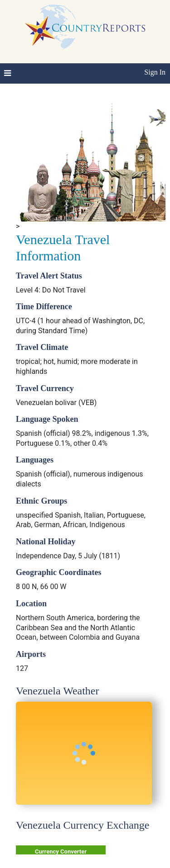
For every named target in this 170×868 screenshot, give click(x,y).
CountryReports (85, 27)
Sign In (155, 72)
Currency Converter (61, 851)
